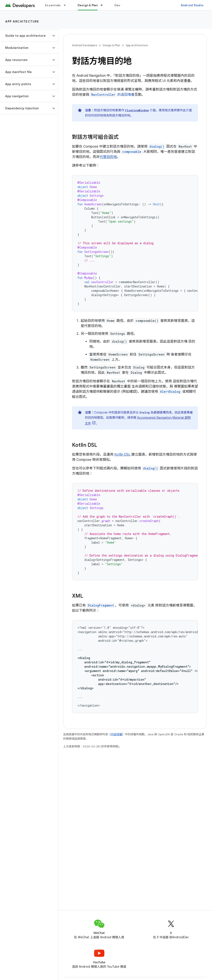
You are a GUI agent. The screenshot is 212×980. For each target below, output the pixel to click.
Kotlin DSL (122, 455)
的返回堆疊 (112, 95)
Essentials (53, 5)
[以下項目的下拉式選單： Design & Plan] (104, 5)
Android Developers (85, 45)
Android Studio (192, 5)
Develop (121, 5)
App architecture (22, 21)
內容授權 (116, 734)
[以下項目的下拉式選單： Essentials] (67, 5)
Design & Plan (111, 45)
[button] (26, 36)
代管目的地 (108, 157)
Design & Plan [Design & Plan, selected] (88, 5)
